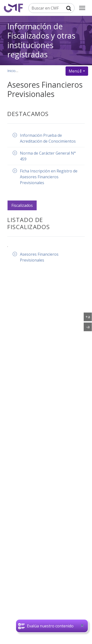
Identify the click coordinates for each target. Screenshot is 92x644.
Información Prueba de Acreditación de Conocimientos (48, 138)
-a (89, 327)
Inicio (11, 71)
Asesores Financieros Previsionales (39, 257)
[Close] (82, 625)
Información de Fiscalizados (43, 71)
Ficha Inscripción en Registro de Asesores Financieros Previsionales (49, 177)
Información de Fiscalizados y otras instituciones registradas (41, 40)
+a (89, 317)
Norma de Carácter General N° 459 (48, 156)
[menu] (82, 8)
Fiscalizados (22, 205)
